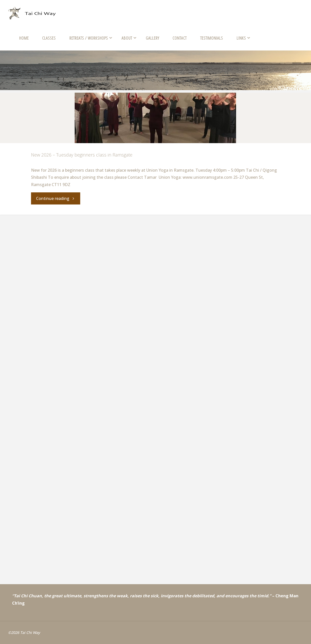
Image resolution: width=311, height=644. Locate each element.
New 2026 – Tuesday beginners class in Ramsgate (82, 155)
